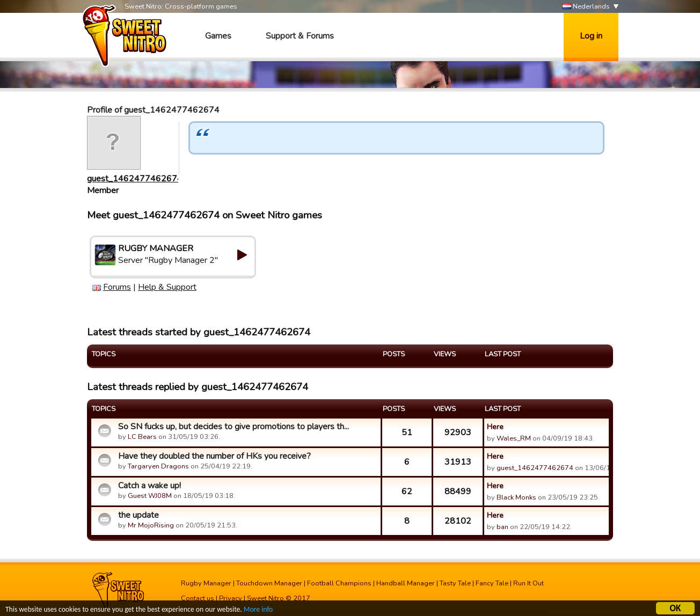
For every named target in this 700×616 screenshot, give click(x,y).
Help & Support (167, 287)
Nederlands (586, 7)
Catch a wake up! (150, 486)
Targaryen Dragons (158, 466)
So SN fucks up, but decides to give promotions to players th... (234, 427)
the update (138, 515)
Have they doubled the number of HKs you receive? (214, 456)
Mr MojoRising (151, 525)
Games (218, 36)
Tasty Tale (455, 583)
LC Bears (142, 437)
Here (495, 427)
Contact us (198, 598)
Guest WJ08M (150, 496)
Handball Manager (406, 583)
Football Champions (339, 583)
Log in (591, 36)
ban (502, 527)
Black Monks (516, 497)
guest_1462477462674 (135, 179)
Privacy (231, 598)
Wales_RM (514, 438)
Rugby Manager (206, 583)
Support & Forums (300, 36)
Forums (117, 287)
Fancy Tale (492, 583)
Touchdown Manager (269, 583)
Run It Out (528, 583)
